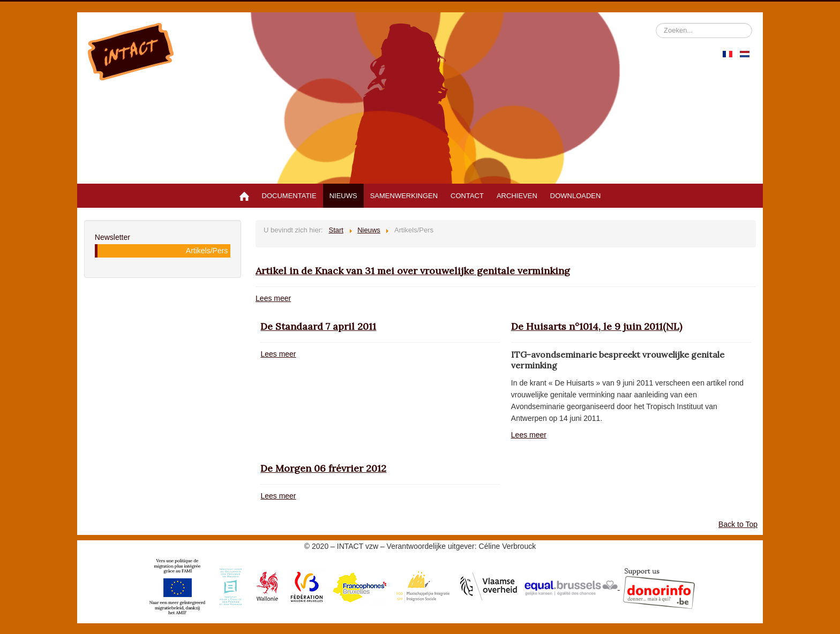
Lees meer (273, 298)
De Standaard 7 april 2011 (318, 326)
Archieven (517, 196)
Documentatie (289, 196)
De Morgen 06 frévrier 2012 (323, 468)
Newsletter (112, 237)
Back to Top (738, 524)
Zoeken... (656, 23)
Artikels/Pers (207, 251)
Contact (467, 196)
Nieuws (343, 196)
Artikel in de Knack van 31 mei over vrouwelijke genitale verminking (413, 271)
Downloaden (576, 196)
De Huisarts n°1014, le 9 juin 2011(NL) (597, 326)
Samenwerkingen (404, 196)
